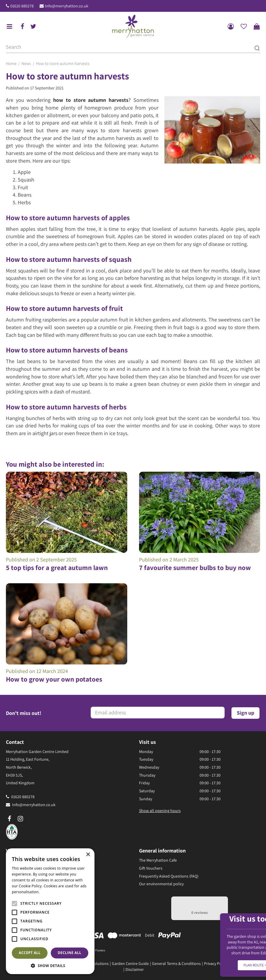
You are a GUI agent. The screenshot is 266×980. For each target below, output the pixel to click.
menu (9, 27)
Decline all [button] (70, 953)
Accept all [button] (30, 953)
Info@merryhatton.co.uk (67, 6)
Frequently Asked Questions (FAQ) (169, 876)
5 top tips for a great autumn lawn (57, 568)
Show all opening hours (160, 811)
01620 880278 (22, 6)
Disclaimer (135, 969)
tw (33, 27)
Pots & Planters (96, 950)
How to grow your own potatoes (54, 679)
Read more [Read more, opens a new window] (50, 892)
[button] (50, 965)
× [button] (88, 855)
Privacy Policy (216, 963)
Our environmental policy (161, 884)
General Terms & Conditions (176, 963)
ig (20, 819)
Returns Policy (243, 963)
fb (22, 27)
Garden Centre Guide (130, 963)
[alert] (50, 911)
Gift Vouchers (151, 868)
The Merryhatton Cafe (158, 860)
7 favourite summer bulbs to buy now (195, 568)
